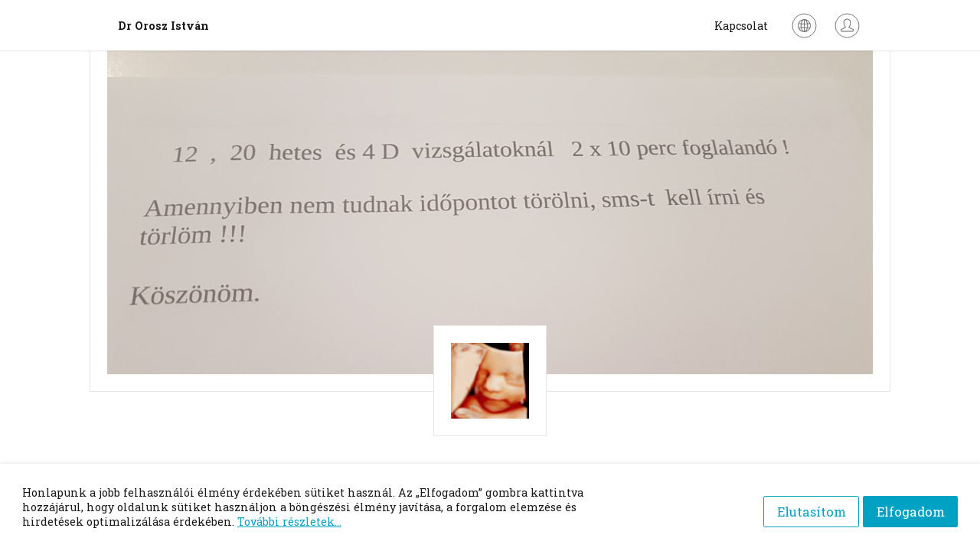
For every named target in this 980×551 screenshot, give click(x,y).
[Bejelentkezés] (847, 26)
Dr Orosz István (163, 26)
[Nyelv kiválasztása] (804, 26)
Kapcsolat (741, 26)
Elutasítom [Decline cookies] (802, 507)
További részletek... (289, 522)
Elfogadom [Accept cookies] (911, 507)
